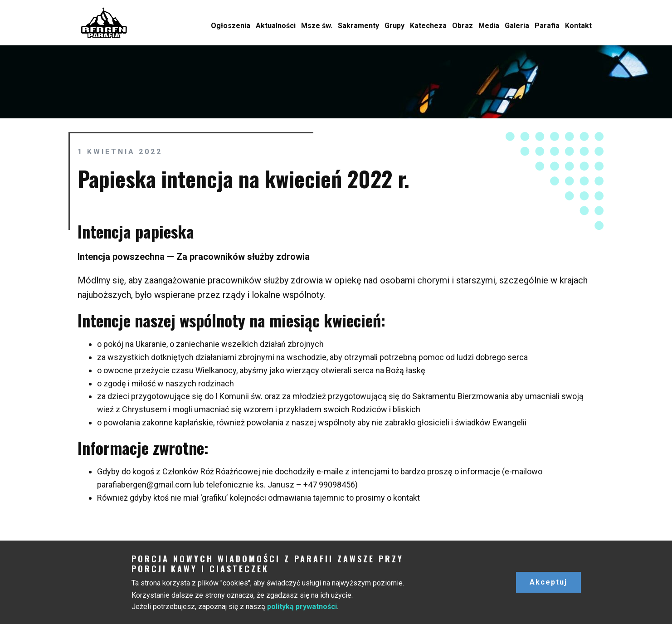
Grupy (394, 26)
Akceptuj (548, 582)
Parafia (547, 26)
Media (489, 26)
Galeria (517, 26)
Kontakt (578, 26)
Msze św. (317, 26)
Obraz (463, 26)
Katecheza (428, 26)
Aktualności (276, 26)
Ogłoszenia (231, 26)
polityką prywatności (302, 607)
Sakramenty (358, 26)
